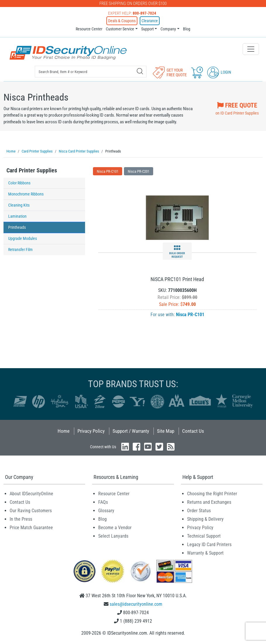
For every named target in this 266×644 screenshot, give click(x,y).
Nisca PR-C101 (108, 171)
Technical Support (204, 536)
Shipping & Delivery (205, 519)
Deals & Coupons (122, 21)
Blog (187, 29)
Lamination (17, 216)
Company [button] (168, 29)
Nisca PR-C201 (139, 171)
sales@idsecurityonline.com (136, 604)
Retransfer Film (20, 249)
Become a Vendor (115, 527)
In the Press (21, 519)
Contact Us (193, 431)
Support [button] (147, 29)
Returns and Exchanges (209, 502)
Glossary (106, 510)
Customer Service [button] (120, 29)
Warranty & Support (205, 553)
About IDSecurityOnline (31, 493)
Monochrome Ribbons (26, 194)
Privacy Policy (91, 431)
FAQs (103, 502)
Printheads (17, 227)
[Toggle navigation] (251, 49)
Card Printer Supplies (32, 170)
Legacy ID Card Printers (209, 544)
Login (219, 72)
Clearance (150, 21)
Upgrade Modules (23, 238)
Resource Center (89, 29)
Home (64, 431)
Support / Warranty (131, 431)
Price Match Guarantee (31, 527)
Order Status (199, 510)
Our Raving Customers (31, 510)
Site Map (166, 431)
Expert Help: (132, 13)
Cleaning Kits (19, 205)
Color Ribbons (19, 183)
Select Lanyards (113, 536)
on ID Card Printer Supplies (237, 108)
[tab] (44, 172)
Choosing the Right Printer (212, 493)
